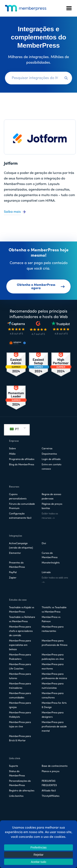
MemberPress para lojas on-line (20, 725)
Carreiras (47, 449)
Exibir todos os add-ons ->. (55, 580)
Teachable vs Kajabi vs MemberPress (22, 610)
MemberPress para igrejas (20, 705)
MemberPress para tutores (20, 676)
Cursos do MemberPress (50, 555)
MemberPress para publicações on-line (53, 657)
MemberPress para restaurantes (53, 629)
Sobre (12, 449)
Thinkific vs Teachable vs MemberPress (54, 610)
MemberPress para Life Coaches (20, 667)
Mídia (12, 454)
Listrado (46, 573)
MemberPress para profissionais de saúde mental (54, 727)
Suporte (14, 766)
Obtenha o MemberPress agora (41, 287)
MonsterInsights (51, 563)
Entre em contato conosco (52, 467)
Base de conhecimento (55, 766)
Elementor (15, 553)
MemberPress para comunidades (20, 696)
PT (14, 429)
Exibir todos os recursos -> (50, 516)
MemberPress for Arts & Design (54, 705)
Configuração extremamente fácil (20, 516)
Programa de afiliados (22, 459)
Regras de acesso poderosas (51, 497)
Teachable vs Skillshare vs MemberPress (22, 619)
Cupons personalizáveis (18, 497)
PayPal (13, 573)
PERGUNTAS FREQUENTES (49, 783)
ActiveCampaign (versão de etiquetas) (21, 546)
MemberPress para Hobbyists (20, 715)
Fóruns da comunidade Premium (22, 506)
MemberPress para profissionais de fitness (55, 643)
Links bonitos (16, 796)
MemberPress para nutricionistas (53, 686)
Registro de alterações (22, 791)
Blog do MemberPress (22, 465)
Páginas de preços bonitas (52, 506)
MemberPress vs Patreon (51, 619)
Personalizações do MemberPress (20, 783)
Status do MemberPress (17, 774)
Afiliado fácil (49, 791)
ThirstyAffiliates (51, 796)
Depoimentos (49, 454)
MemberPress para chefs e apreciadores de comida (21, 631)
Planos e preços (51, 771)
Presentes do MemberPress (17, 565)
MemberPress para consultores (53, 696)
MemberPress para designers (53, 715)
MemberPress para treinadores (20, 686)
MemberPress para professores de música (54, 676)
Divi (44, 544)
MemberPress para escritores (53, 667)
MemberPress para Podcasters (20, 657)
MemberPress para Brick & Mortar (20, 739)
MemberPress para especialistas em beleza (20, 645)
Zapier (13, 578)
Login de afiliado (51, 459)
